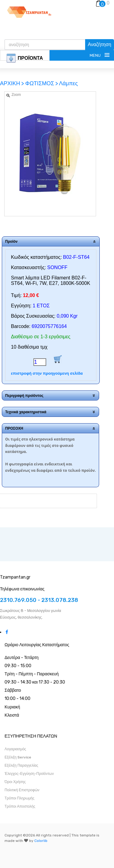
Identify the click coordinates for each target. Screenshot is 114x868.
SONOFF (57, 267)
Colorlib (41, 841)
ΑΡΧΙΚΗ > (13, 83)
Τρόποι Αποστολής (20, 806)
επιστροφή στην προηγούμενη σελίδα (47, 373)
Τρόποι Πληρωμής (19, 798)
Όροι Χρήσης (15, 782)
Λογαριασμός (15, 749)
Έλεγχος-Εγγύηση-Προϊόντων (29, 774)
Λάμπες (68, 83)
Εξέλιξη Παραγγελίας (21, 765)
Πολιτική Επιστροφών (22, 790)
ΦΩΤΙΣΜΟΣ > (42, 83)
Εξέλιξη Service (18, 757)
